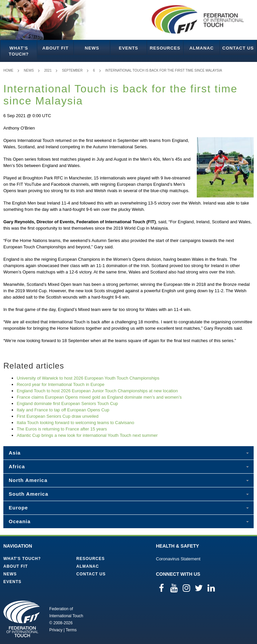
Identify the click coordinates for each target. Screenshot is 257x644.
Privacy (56, 630)
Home (8, 70)
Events (128, 48)
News (92, 48)
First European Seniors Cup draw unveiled (58, 416)
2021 (48, 70)
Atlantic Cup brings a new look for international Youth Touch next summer (87, 435)
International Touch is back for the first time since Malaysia (164, 70)
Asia (15, 453)
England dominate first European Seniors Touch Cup (67, 404)
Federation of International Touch (22, 619)
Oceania (20, 521)
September (72, 70)
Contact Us (238, 48)
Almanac (202, 48)
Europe (18, 508)
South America (28, 494)
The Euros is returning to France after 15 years (62, 429)
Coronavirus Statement (178, 559)
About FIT (56, 48)
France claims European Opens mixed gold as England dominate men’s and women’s (99, 397)
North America (28, 480)
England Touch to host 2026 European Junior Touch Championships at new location (97, 391)
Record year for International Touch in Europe (61, 384)
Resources (165, 48)
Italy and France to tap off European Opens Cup (63, 410)
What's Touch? (19, 51)
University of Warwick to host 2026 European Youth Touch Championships (88, 378)
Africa (17, 466)
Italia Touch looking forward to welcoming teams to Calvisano (75, 423)
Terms (71, 630)
